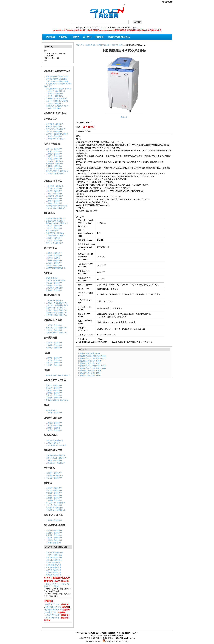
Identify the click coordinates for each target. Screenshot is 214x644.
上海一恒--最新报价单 (54, 149)
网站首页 (51, 37)
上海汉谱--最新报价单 (54, 555)
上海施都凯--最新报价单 (55, 161)
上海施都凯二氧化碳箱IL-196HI (89, 373)
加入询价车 (89, 127)
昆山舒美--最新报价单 (54, 343)
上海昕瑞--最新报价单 (54, 253)
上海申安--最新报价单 (54, 358)
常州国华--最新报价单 (54, 166)
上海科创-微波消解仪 (54, 108)
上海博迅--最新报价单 (54, 151)
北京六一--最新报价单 (54, 490)
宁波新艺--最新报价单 (54, 495)
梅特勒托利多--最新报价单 (56, 129)
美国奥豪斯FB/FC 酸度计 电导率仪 (59, 89)
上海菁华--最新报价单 (54, 201)
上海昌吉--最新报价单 (54, 520)
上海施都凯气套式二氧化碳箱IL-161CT (92, 356)
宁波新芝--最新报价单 (54, 283)
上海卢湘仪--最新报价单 (55, 94)
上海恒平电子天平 (52, 618)
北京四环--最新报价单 (54, 473)
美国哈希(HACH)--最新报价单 (57, 223)
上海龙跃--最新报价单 (54, 159)
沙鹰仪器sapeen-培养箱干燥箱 (57, 81)
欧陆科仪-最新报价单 (54, 572)
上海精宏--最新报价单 (54, 154)
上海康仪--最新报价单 (54, 238)
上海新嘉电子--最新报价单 (56, 463)
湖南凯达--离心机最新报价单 (56, 313)
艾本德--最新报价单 (53, 563)
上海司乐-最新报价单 (54, 543)
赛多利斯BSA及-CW (53, 607)
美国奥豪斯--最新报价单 (55, 124)
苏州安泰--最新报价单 (54, 385)
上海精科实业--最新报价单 (56, 510)
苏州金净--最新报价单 (54, 395)
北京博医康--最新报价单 (55, 475)
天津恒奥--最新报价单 (54, 285)
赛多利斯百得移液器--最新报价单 (58, 375)
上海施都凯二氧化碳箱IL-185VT (89, 376)
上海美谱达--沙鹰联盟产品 (56, 91)
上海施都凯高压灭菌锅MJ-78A (89, 353)
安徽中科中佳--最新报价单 (56, 308)
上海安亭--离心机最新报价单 (56, 303)
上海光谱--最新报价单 (54, 191)
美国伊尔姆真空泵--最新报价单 (57, 171)
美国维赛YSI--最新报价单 (55, 233)
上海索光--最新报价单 (54, 263)
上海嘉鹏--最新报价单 (54, 500)
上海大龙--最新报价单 (54, 505)
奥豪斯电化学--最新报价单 (56, 221)
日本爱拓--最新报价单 (54, 265)
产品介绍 (63, 37)
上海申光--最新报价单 (54, 260)
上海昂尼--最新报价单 (54, 540)
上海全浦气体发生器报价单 (56, 208)
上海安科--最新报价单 (54, 330)
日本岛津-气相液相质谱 (54, 440)
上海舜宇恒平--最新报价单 (56, 139)
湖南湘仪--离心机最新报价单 (56, 310)
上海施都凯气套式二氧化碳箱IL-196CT (92, 366)
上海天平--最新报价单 (54, 430)
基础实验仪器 (91, 45)
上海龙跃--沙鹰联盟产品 (55, 96)
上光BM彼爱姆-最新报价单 (56, 268)
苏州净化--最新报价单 (54, 390)
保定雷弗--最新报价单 (54, 530)
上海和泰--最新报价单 (54, 413)
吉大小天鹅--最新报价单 (55, 243)
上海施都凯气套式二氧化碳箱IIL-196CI (92, 368)
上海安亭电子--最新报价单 (56, 236)
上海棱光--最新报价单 (54, 198)
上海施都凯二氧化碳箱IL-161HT (89, 361)
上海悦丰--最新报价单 (54, 256)
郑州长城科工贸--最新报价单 (56, 328)
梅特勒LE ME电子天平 (54, 610)
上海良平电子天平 (52, 615)
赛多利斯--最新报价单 (54, 126)
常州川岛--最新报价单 (54, 535)
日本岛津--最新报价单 (54, 131)
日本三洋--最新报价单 (54, 363)
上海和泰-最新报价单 (54, 570)
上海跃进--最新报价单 (54, 156)
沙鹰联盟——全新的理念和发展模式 (112, 37)
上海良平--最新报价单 (54, 136)
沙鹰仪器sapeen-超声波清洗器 (57, 76)
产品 (83, 45)
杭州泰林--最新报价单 (54, 290)
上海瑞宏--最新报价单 (54, 398)
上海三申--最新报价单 (54, 360)
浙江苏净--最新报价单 (54, 388)
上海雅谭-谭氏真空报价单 (55, 174)
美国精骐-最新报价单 (54, 565)
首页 (78, 45)
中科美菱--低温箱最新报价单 (56, 99)
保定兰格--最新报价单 (54, 533)
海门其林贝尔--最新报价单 (56, 503)
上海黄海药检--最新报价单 (56, 455)
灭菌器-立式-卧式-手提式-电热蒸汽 (109, 45)
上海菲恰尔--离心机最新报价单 (57, 305)
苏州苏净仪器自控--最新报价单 (57, 400)
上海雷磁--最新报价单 (54, 226)
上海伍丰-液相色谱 (53, 443)
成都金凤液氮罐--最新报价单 (56, 333)
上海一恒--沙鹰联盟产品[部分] (57, 101)
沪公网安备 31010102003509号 (115, 641)
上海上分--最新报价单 (54, 189)
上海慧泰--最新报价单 (54, 169)
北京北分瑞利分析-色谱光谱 (56, 445)
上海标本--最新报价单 (54, 538)
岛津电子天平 (50, 612)
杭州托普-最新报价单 (54, 575)
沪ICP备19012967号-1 (94, 641)
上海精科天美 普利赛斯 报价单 (57, 134)
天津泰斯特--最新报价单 (55, 164)
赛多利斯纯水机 (52, 278)
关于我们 (87, 37)
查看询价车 (167, 2)
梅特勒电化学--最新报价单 (56, 218)
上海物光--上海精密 (53, 258)
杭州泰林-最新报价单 (54, 567)
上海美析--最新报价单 (54, 203)
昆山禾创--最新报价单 (54, 348)
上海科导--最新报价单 (54, 345)
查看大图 (124, 117)
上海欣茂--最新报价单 (54, 193)
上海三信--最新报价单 (54, 228)
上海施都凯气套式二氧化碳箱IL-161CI (92, 358)
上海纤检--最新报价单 (54, 460)
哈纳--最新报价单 (52, 231)
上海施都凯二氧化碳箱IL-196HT (89, 371)
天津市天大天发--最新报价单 (56, 458)
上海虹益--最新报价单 (54, 241)
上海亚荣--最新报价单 (54, 325)
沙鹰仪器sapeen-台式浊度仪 (56, 79)
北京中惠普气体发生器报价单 (57, 206)
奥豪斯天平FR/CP (52, 604)
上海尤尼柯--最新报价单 (55, 186)
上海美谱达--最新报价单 (55, 196)
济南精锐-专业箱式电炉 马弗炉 (57, 106)
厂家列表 (75, 37)
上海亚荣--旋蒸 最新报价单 (56, 280)
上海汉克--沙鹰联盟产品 (55, 104)
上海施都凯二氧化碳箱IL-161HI (89, 363)
